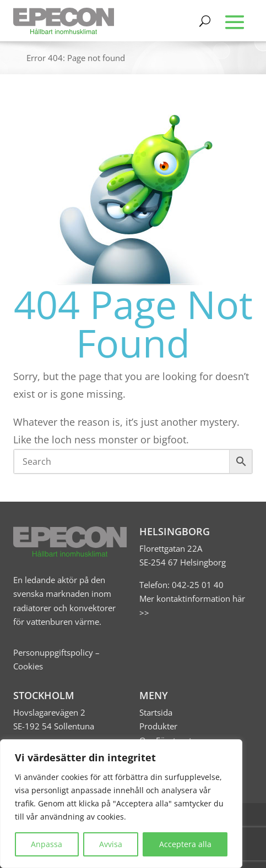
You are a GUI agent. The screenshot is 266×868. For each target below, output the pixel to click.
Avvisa (111, 844)
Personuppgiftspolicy (53, 652)
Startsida (156, 712)
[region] (121, 804)
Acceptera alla (185, 844)
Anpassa (47, 844)
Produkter (158, 726)
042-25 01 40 (197, 585)
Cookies (28, 666)
